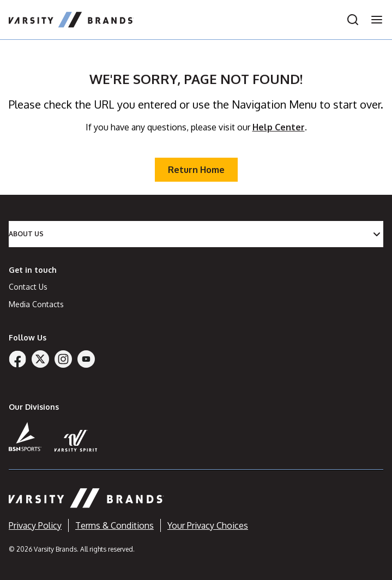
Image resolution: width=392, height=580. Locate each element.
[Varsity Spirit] (76, 441)
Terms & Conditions (114, 525)
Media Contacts (36, 304)
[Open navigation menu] (373, 20)
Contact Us (28, 287)
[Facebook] (17, 359)
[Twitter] (40, 359)
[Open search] (353, 20)
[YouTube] (86, 359)
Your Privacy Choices (208, 525)
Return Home (196, 170)
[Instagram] (63, 359)
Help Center (279, 127)
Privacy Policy (35, 525)
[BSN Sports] (25, 437)
